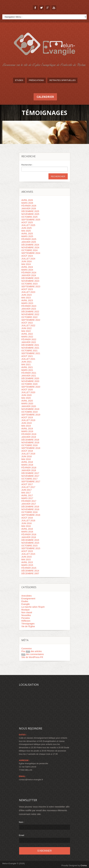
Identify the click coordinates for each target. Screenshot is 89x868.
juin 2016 (27, 523)
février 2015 (29, 568)
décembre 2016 (30, 507)
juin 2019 (27, 423)
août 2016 (27, 518)
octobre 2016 (30, 512)
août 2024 (27, 256)
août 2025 (27, 222)
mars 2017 (27, 498)
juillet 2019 (28, 420)
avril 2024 (27, 267)
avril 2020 (27, 401)
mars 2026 (27, 203)
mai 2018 (26, 459)
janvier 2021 (29, 376)
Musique (26, 610)
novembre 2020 (30, 381)
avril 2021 (27, 367)
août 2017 (27, 484)
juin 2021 (27, 362)
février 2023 (29, 306)
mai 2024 (26, 264)
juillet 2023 (28, 292)
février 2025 (29, 239)
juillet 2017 (28, 487)
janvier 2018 (29, 470)
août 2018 (27, 451)
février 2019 (29, 434)
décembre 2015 (30, 540)
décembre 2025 (30, 211)
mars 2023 (27, 303)
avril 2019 (27, 429)
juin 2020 (27, 395)
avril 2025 (27, 234)
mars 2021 (27, 370)
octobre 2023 (30, 284)
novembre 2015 (30, 543)
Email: (22, 835)
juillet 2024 (28, 259)
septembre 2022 (31, 320)
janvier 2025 (29, 242)
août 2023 (27, 289)
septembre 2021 (31, 353)
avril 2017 (27, 495)
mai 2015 (26, 560)
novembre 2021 (30, 348)
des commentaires (33, 654)
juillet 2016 (28, 521)
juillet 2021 (28, 359)
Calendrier (45, 97)
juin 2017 (27, 490)
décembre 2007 (30, 573)
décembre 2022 (30, 312)
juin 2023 (27, 295)
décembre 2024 (30, 245)
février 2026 (29, 206)
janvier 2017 (29, 504)
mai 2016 (26, 526)
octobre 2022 (30, 317)
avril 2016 (27, 529)
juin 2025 (27, 228)
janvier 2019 (29, 437)
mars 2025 (27, 236)
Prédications (36, 80)
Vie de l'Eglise (28, 626)
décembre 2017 (30, 473)
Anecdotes (27, 596)
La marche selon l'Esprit (33, 607)
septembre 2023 (31, 286)
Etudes (19, 80)
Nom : (22, 822)
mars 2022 (27, 337)
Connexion (27, 649)
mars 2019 (27, 431)
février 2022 (29, 339)
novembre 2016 (30, 509)
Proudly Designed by (74, 865)
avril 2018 (27, 462)
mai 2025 (26, 231)
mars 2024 (27, 270)
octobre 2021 (30, 351)
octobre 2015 (30, 546)
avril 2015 (27, 562)
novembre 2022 (30, 314)
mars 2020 (27, 404)
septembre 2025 (31, 220)
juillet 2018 (28, 454)
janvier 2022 (29, 342)
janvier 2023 (29, 309)
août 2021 (27, 356)
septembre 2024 (31, 253)
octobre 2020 (30, 384)
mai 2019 (26, 426)
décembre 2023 (30, 278)
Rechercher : (27, 165)
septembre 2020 (31, 387)
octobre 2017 (30, 479)
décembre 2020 (30, 378)
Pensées (26, 618)
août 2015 (27, 551)
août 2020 (27, 390)
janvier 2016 (29, 537)
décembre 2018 (30, 440)
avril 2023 (27, 300)
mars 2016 (27, 532)
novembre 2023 (30, 281)
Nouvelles (26, 615)
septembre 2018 (31, 448)
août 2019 (27, 417)
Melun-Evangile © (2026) (14, 863)
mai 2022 (26, 331)
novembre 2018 (30, 443)
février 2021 (29, 373)
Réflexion (26, 621)
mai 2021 (26, 365)
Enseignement (28, 599)
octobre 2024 (30, 250)
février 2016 (29, 534)
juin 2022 (27, 328)
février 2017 (29, 501)
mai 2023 (26, 298)
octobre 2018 (30, 445)
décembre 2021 (30, 345)
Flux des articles (32, 651)
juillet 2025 (28, 225)
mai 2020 (26, 398)
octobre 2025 (30, 217)
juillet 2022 (28, 325)
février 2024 (29, 273)
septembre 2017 (31, 482)
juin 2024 (27, 261)
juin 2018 (27, 456)
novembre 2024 (30, 247)
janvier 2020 (29, 406)
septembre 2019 (31, 415)
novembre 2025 (30, 214)
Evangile (26, 604)
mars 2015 (27, 565)
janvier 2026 (29, 208)
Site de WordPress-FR (32, 657)
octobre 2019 (30, 412)
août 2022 (27, 323)
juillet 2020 (28, 392)
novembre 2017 (30, 476)
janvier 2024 (29, 275)
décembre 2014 (30, 571)
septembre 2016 (31, 515)
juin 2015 (27, 557)
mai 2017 (26, 493)
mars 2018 (27, 465)
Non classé (27, 612)
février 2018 (29, 468)
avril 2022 (27, 334)
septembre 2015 (31, 548)
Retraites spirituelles (62, 80)
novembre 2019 (30, 409)
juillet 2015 (28, 554)
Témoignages (28, 624)
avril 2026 (27, 200)
